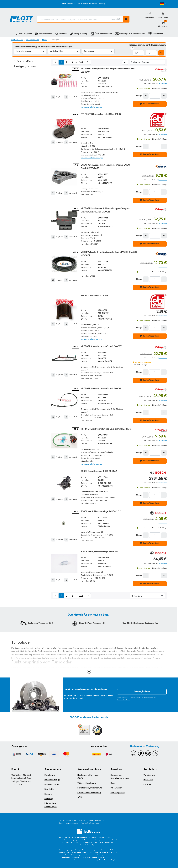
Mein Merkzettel (52, 785)
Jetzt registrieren (142, 692)
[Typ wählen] (98, 51)
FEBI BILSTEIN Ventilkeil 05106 (94, 296)
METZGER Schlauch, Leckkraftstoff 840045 (101, 389)
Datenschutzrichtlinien (124, 700)
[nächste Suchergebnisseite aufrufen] (88, 62)
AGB (80, 797)
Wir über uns (149, 775)
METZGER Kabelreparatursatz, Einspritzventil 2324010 (106, 429)
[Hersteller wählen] (30, 51)
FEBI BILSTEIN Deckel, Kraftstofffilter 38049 (101, 114)
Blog (113, 783)
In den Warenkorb (150, 104)
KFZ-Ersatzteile (33, 40)
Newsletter (50, 789)
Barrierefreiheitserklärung (89, 793)
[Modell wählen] (64, 51)
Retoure (48, 794)
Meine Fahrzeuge (52, 780)
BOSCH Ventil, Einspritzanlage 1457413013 (100, 552)
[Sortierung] (147, 62)
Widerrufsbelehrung (87, 783)
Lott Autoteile (17, 40)
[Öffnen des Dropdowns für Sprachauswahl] (160, 4)
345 (81, 63)
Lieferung (49, 799)
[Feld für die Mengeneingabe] (155, 96)
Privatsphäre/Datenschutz (90, 788)
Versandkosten (163, 84)
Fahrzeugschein (118, 793)
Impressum (148, 780)
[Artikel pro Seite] (147, 596)
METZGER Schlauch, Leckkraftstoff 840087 (101, 347)
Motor (45, 40)
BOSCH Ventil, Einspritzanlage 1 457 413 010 (101, 512)
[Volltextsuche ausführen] (126, 19)
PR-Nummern (116, 788)
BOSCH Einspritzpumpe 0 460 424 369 (99, 471)
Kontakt (147, 785)
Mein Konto (50, 775)
